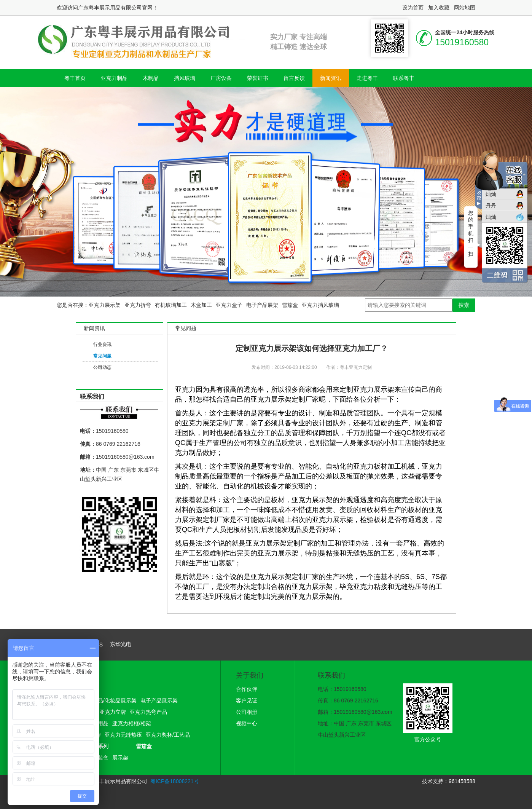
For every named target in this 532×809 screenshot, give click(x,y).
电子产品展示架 (159, 700)
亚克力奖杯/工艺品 (168, 735)
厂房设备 (221, 78)
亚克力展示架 (105, 305)
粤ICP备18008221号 (175, 781)
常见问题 (102, 356)
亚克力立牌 (113, 712)
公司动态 (102, 367)
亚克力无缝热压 (123, 735)
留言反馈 (294, 78)
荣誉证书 (258, 78)
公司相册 (247, 712)
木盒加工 (201, 305)
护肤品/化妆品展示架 (112, 700)
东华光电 (121, 644)
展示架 (120, 758)
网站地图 (465, 8)
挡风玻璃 (185, 78)
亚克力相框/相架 (132, 723)
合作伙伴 (247, 689)
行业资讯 (102, 345)
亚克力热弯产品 (148, 712)
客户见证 (247, 700)
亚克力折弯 (138, 305)
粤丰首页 (75, 78)
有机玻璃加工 (171, 305)
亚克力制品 (114, 78)
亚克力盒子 (229, 305)
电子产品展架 (262, 305)
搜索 (464, 305)
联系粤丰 (404, 78)
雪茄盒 (290, 305)
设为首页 (413, 8)
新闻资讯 (331, 78)
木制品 (151, 78)
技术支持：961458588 (449, 781)
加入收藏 (439, 8)
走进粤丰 (367, 78)
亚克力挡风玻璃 (320, 305)
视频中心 (247, 723)
